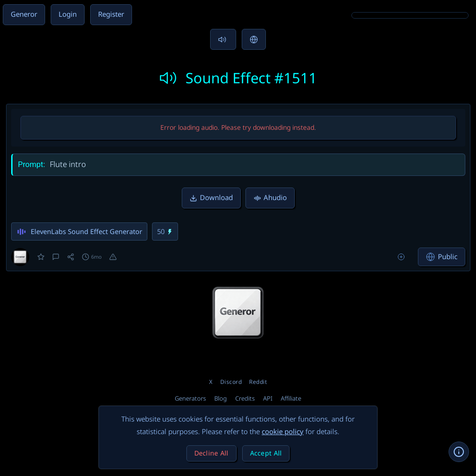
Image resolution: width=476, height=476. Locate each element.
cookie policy (283, 432)
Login (68, 14)
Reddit (258, 382)
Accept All (266, 453)
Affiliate (291, 399)
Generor (24, 14)
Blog (221, 399)
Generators (190, 399)
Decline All (212, 453)
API (268, 399)
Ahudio (270, 198)
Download (211, 198)
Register (111, 14)
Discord (231, 382)
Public (442, 257)
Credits (245, 399)
